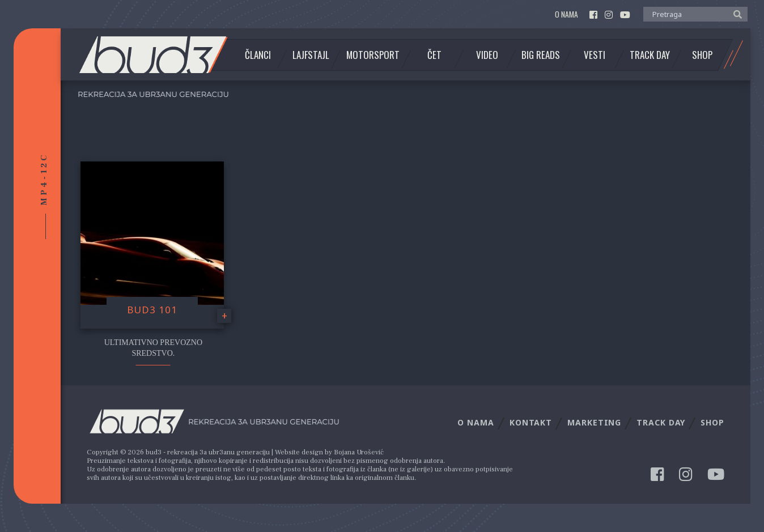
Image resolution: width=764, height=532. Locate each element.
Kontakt (531, 422)
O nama (566, 14)
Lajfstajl (311, 55)
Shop (702, 55)
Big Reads (541, 55)
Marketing (594, 422)
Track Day (650, 55)
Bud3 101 (152, 310)
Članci (258, 55)
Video (487, 55)
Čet (434, 55)
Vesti (595, 55)
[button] (735, 14)
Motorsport (373, 55)
